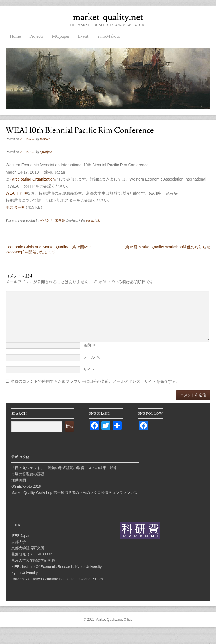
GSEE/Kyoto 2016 (26, 486)
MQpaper (61, 36)
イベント (46, 220)
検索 (69, 426)
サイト (89, 369)
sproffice (46, 152)
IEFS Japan (21, 536)
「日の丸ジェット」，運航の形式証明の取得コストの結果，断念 (64, 468)
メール (92, 357)
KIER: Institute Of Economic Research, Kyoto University (57, 567)
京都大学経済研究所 (28, 548)
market (45, 139)
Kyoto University (24, 573)
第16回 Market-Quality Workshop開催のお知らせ (168, 247)
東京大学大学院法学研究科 (33, 560)
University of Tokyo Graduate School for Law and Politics (57, 579)
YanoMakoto (109, 36)
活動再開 (19, 480)
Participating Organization (32, 179)
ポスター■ (15, 207)
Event (83, 36)
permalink (93, 220)
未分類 (60, 220)
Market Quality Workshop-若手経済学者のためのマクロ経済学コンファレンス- (75, 493)
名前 (90, 345)
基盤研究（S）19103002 (32, 554)
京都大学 (19, 542)
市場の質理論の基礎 (28, 474)
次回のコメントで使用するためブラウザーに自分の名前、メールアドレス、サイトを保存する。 (95, 381)
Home (15, 36)
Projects (36, 36)
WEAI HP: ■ (16, 193)
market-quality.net (108, 17)
